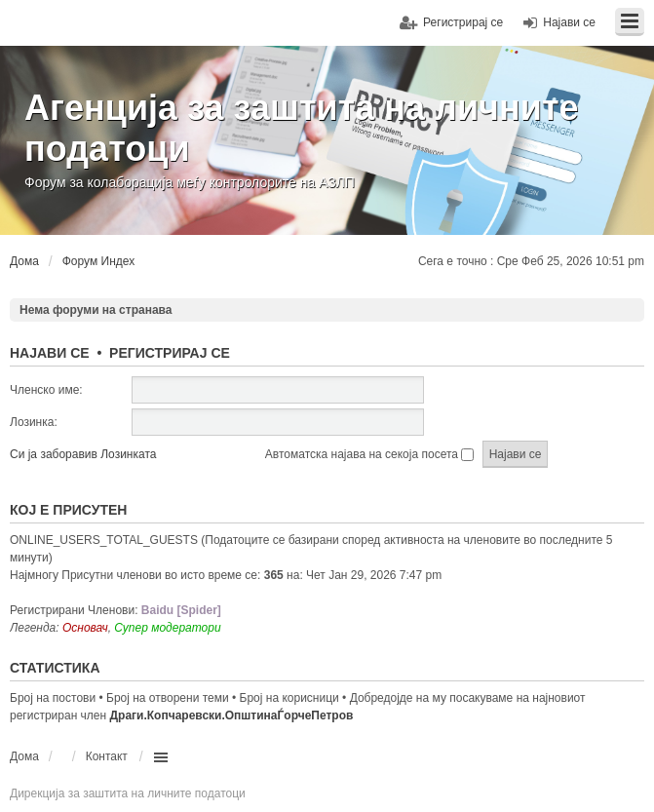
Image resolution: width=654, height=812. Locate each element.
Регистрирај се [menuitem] (463, 22)
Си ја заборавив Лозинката (83, 454)
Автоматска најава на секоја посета (369, 454)
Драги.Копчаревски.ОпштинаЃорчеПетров (232, 715)
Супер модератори (167, 628)
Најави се (50, 353)
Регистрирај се (170, 353)
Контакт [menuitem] (107, 756)
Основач (85, 628)
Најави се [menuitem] (569, 22)
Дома (24, 756)
